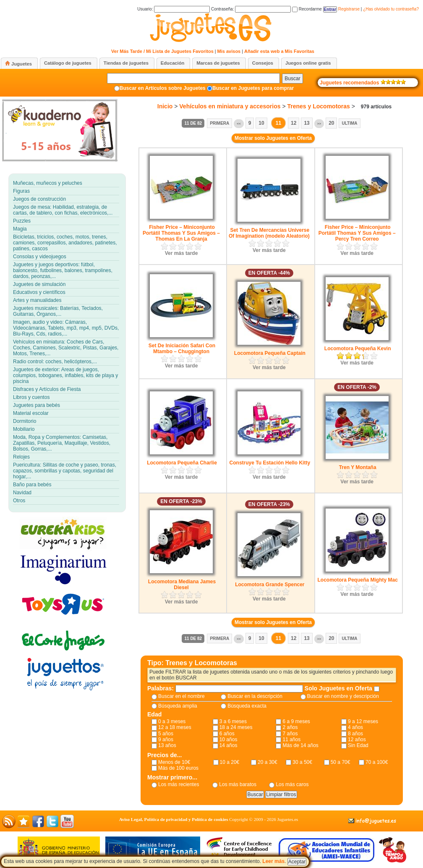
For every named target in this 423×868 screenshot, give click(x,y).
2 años (290, 727)
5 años (166, 734)
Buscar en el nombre (181, 696)
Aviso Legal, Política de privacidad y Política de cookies (174, 819)
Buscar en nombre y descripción (343, 696)
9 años (166, 740)
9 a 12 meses (363, 721)
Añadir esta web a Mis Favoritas (279, 51)
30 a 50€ (302, 762)
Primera (219, 123)
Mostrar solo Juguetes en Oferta (273, 138)
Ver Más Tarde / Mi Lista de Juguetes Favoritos (162, 51)
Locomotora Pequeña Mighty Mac (357, 580)
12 (294, 123)
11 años (291, 740)
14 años (228, 745)
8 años (355, 734)
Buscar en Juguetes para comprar (253, 88)
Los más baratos (238, 784)
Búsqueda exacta (247, 706)
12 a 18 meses (175, 727)
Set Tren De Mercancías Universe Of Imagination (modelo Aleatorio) (269, 233)
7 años (290, 734)
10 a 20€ (230, 762)
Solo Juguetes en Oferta (339, 688)
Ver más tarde (181, 253)
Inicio (165, 106)
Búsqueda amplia (178, 706)
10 (261, 123)
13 (307, 123)
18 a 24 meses (236, 727)
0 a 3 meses (172, 721)
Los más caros (292, 784)
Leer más (273, 861)
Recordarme (307, 9)
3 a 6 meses (233, 721)
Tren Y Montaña (358, 467)
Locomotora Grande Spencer (270, 585)
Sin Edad (358, 745)
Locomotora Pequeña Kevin (358, 349)
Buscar (292, 79)
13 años (167, 745)
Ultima (349, 123)
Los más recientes (179, 784)
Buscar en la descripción (255, 696)
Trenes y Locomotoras (318, 106)
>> (319, 124)
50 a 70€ (341, 762)
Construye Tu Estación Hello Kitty (270, 463)
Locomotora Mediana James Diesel (182, 585)
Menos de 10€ (174, 762)
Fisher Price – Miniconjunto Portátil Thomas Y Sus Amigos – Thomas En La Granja (181, 233)
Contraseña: (251, 9)
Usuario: (174, 9)
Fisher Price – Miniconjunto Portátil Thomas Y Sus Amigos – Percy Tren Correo (357, 233)
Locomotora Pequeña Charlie (182, 463)
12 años (357, 740)
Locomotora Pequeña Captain (270, 353)
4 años (355, 727)
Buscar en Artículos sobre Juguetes (163, 88)
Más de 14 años (300, 745)
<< (239, 124)
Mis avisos (229, 51)
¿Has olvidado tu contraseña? (391, 9)
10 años (228, 740)
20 (331, 123)
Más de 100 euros (178, 768)
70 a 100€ (377, 762)
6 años (227, 734)
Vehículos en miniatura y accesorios (230, 106)
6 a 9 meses (296, 721)
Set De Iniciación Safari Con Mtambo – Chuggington (182, 349)
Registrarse (349, 9)
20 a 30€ (268, 762)
